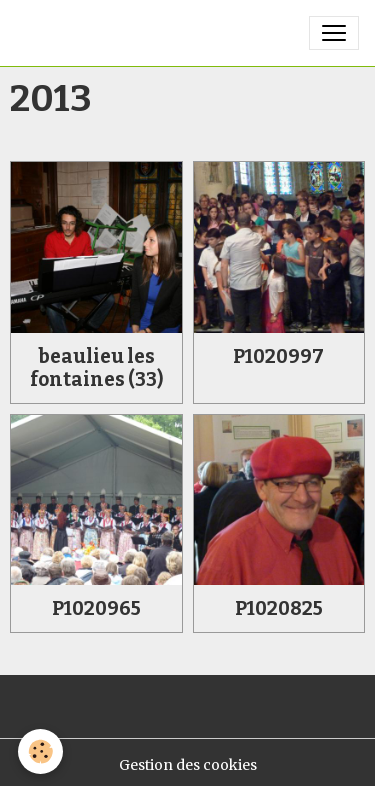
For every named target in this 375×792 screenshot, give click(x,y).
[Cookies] (40, 751)
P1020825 (279, 608)
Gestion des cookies (188, 765)
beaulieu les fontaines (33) (96, 368)
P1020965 (96, 608)
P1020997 (278, 356)
